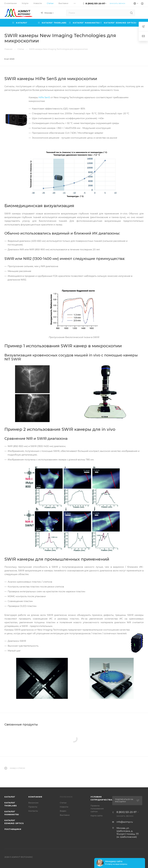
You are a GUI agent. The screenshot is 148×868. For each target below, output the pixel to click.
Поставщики (13, 829)
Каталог (10, 797)
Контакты (33, 811)
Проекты (33, 807)
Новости (64, 807)
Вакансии (33, 803)
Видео (63, 811)
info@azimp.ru (125, 822)
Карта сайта (97, 816)
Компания (35, 797)
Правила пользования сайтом (97, 809)
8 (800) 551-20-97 (95, 3)
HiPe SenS (44, 97)
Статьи (63, 803)
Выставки (65, 815)
